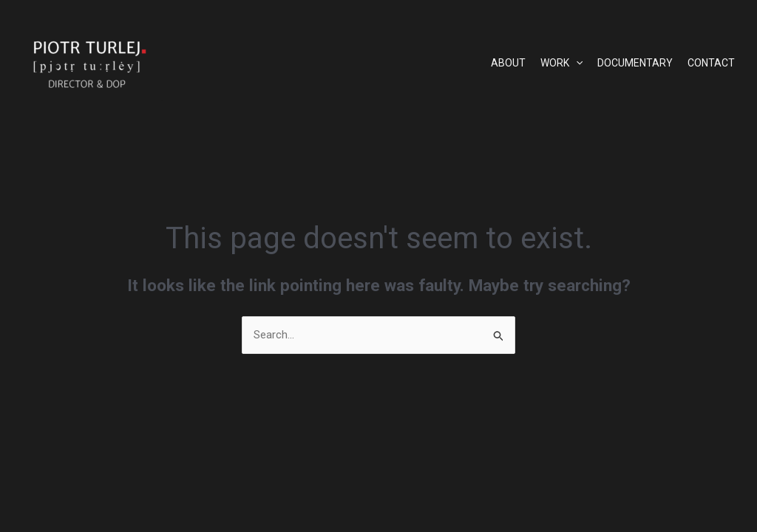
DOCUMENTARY (635, 63)
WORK (561, 63)
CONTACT (711, 63)
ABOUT (508, 63)
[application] (576, 63)
